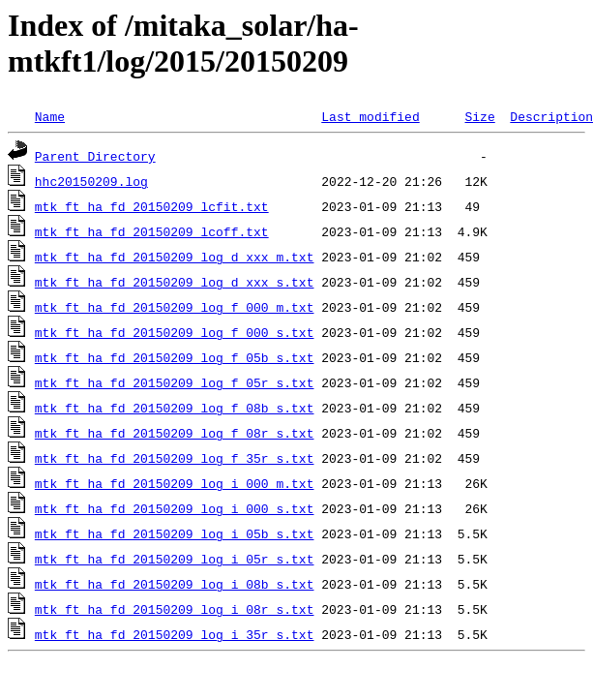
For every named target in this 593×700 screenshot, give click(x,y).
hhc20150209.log (91, 181)
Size (479, 116)
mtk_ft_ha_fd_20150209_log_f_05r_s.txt (175, 382)
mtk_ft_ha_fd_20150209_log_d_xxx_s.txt (175, 282)
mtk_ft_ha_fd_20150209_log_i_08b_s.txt (175, 584)
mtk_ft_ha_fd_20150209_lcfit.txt (152, 206)
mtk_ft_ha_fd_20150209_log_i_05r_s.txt (175, 559)
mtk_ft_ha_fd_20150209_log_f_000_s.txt (175, 332)
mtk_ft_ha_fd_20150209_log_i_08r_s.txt (175, 609)
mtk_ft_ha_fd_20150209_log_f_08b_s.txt (175, 408)
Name (50, 116)
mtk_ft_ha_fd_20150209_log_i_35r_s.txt (175, 634)
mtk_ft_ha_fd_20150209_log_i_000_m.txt (175, 483)
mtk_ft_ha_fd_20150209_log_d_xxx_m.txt (175, 257)
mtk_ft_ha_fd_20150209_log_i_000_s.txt (175, 508)
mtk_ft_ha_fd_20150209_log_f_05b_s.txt (175, 357)
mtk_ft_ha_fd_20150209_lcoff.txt (152, 231)
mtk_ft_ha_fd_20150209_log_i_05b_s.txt (175, 533)
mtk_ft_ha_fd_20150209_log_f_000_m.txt (175, 307)
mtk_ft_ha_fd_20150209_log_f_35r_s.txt (175, 458)
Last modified (370, 116)
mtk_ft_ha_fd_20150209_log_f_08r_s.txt (175, 433)
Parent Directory (95, 156)
